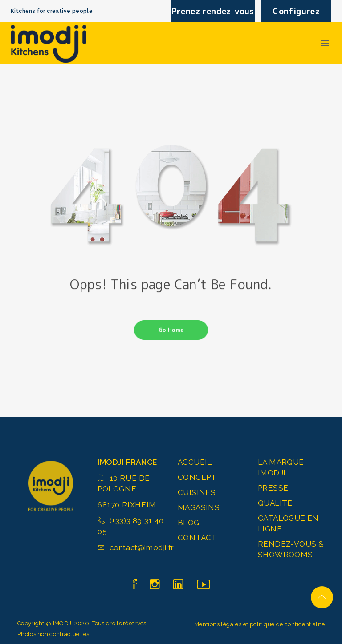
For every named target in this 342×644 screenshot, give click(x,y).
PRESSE (273, 488)
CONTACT (197, 538)
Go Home (171, 330)
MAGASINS (199, 507)
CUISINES (197, 492)
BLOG (189, 523)
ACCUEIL (195, 462)
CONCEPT (197, 477)
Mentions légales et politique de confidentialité (259, 624)
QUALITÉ (275, 503)
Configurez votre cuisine (296, 14)
